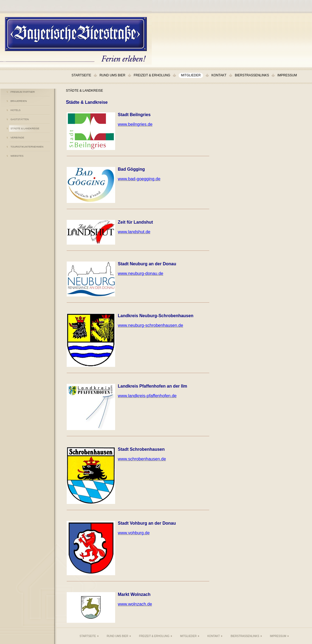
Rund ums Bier (112, 75)
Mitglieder (191, 75)
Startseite (81, 75)
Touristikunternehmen (27, 147)
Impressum (287, 75)
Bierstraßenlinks (252, 75)
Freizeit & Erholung (152, 75)
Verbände (17, 138)
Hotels (15, 110)
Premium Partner (23, 92)
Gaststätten (20, 119)
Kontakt (219, 75)
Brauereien (19, 101)
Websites (17, 156)
